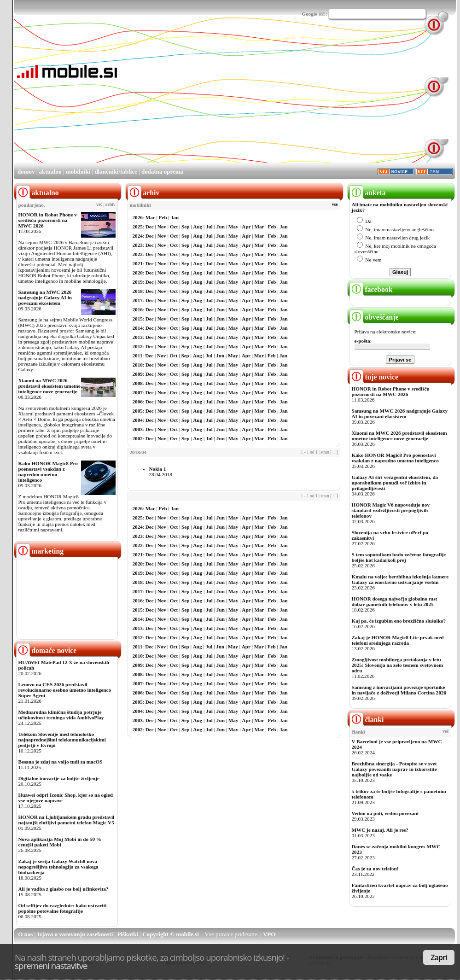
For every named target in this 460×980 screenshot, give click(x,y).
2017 (138, 300)
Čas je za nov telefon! (375, 869)
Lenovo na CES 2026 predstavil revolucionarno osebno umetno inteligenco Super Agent (65, 690)
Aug (198, 227)
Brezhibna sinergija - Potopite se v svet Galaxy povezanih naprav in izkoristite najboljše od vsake (394, 769)
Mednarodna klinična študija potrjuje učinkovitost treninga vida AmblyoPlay (61, 715)
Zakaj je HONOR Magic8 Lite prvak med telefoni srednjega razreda (398, 640)
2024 (138, 236)
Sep (185, 227)
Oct (174, 227)
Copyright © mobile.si (171, 934)
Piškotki (128, 934)
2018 (138, 291)
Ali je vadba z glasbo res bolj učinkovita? (64, 889)
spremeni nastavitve (51, 965)
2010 (138, 365)
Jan (175, 217)
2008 (138, 383)
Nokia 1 (158, 469)
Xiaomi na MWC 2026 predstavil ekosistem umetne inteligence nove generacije (49, 386)
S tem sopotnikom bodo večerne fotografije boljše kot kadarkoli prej (399, 557)
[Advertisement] (206, 97)
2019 (138, 282)
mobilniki (78, 172)
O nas (25, 934)
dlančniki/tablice (116, 172)
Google (309, 14)
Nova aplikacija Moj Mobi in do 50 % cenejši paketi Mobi (60, 842)
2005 (138, 411)
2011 (138, 356)
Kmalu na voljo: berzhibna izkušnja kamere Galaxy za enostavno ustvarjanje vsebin (400, 579)
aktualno (50, 172)
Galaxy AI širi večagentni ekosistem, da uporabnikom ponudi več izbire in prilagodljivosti (395, 483)
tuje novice (374, 377)
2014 (138, 328)
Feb (163, 217)
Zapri (439, 957)
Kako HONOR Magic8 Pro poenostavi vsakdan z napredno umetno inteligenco (48, 472)
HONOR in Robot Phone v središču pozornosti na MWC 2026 (48, 220)
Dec (150, 227)
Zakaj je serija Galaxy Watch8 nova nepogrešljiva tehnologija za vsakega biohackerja (58, 867)
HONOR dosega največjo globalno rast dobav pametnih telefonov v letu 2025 (395, 601)
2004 (138, 420)
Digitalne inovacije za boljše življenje (59, 778)
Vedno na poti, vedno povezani (385, 813)
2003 (138, 429)
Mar (150, 217)
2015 (138, 319)
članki (367, 720)
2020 (138, 273)
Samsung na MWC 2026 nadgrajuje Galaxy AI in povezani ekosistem (45, 297)
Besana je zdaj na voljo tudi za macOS (61, 762)
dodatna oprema (162, 172)
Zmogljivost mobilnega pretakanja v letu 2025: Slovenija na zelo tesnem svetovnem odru (398, 665)
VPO (269, 934)
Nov (162, 227)
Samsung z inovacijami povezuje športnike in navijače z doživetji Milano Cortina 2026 (399, 690)
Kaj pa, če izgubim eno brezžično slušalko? (399, 621)
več (99, 204)
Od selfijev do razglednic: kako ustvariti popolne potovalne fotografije (63, 908)
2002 (138, 438)
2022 (138, 254)
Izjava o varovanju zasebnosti (75, 934)
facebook (371, 289)
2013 (138, 337)
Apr (246, 227)
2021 (138, 263)
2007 (138, 392)
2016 (138, 309)
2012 (138, 346)
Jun (221, 227)
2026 (138, 217)
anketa (368, 193)
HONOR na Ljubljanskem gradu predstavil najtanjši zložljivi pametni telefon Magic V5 (67, 820)
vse (335, 204)
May (233, 227)
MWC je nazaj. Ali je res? (380, 830)
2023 (138, 245)
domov (26, 172)
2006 (138, 402)
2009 (138, 374)
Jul (209, 227)
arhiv (111, 204)
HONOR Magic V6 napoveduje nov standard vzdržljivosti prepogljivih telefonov (391, 510)
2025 (138, 227)
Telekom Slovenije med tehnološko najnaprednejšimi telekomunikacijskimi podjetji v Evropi (62, 740)
